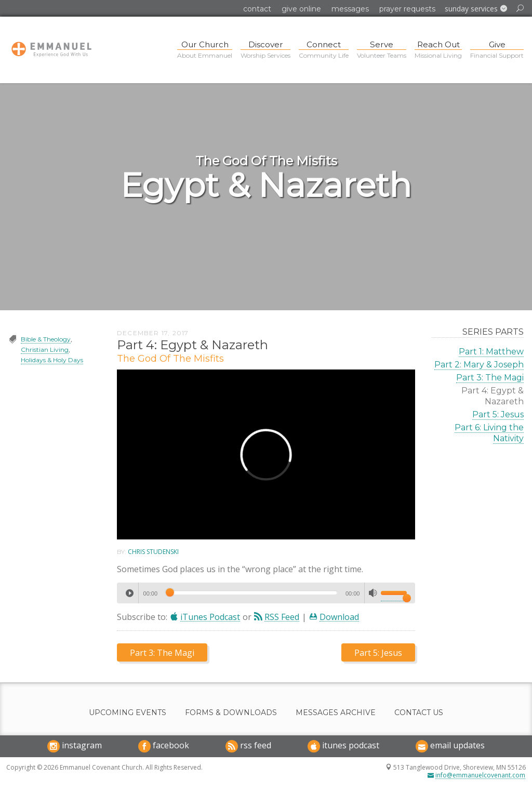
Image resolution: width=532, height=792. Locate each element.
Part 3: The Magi (490, 378)
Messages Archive (336, 713)
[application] (266, 593)
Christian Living (45, 349)
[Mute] (373, 593)
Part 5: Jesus (498, 414)
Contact (257, 9)
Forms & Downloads (231, 713)
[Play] (129, 593)
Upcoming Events (128, 713)
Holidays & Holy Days (52, 360)
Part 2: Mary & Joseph (479, 365)
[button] (476, 9)
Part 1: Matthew (491, 352)
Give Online (301, 9)
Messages (350, 9)
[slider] (251, 592)
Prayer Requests (407, 9)
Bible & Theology (46, 339)
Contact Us (419, 713)
